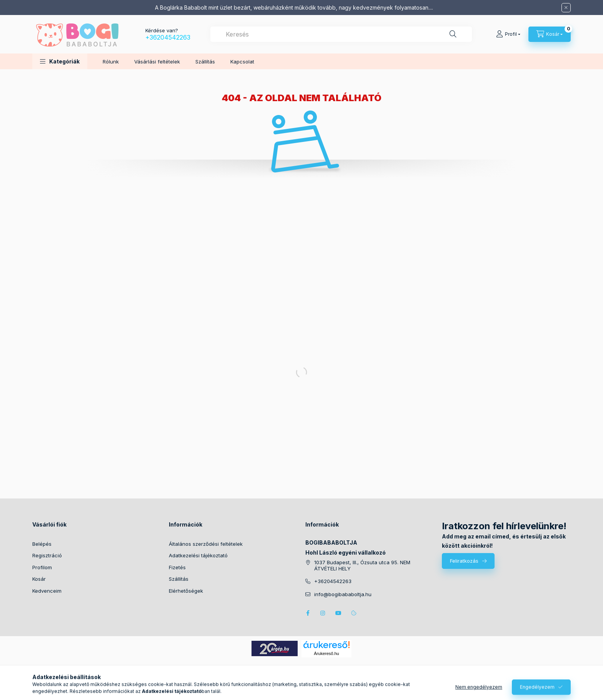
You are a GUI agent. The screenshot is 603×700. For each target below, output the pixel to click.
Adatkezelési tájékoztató (198, 555)
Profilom (42, 567)
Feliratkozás (464, 561)
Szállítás (205, 62)
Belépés (42, 544)
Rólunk (111, 62)
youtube (338, 613)
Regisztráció (47, 555)
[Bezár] (566, 8)
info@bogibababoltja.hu (343, 594)
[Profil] (508, 34)
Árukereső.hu (326, 653)
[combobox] (341, 34)
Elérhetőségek (186, 591)
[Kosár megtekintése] (550, 34)
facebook (308, 613)
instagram (323, 613)
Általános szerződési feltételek (206, 544)
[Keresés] (453, 34)
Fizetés (177, 567)
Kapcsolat (242, 62)
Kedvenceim (47, 591)
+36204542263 (168, 37)
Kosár (39, 579)
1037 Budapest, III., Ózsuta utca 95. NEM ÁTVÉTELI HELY (362, 566)
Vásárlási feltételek (157, 62)
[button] (60, 61)
